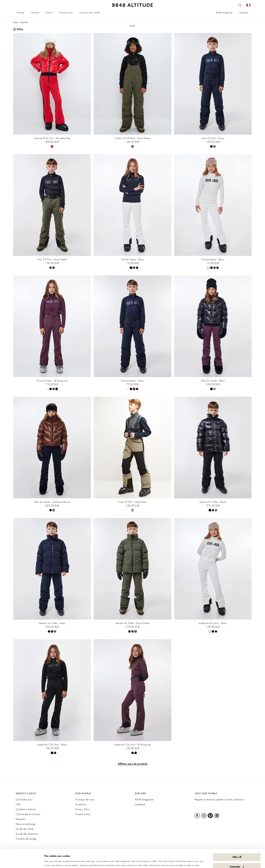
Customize (237, 849)
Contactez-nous (24, 799)
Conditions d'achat (26, 809)
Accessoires (66, 13)
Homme (35, 13)
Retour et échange (26, 824)
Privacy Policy (83, 809)
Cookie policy (83, 814)
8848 (16, 22)
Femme (20, 13)
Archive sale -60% (90, 13)
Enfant (49, 13)
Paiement (21, 819)
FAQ (18, 804)
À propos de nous (85, 799)
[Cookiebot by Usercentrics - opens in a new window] (22, 861)
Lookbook (244, 13)
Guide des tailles (25, 829)
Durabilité (81, 804)
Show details (51, 861)
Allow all (237, 840)
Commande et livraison (28, 814)
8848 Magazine (224, 13)
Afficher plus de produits (132, 764)
